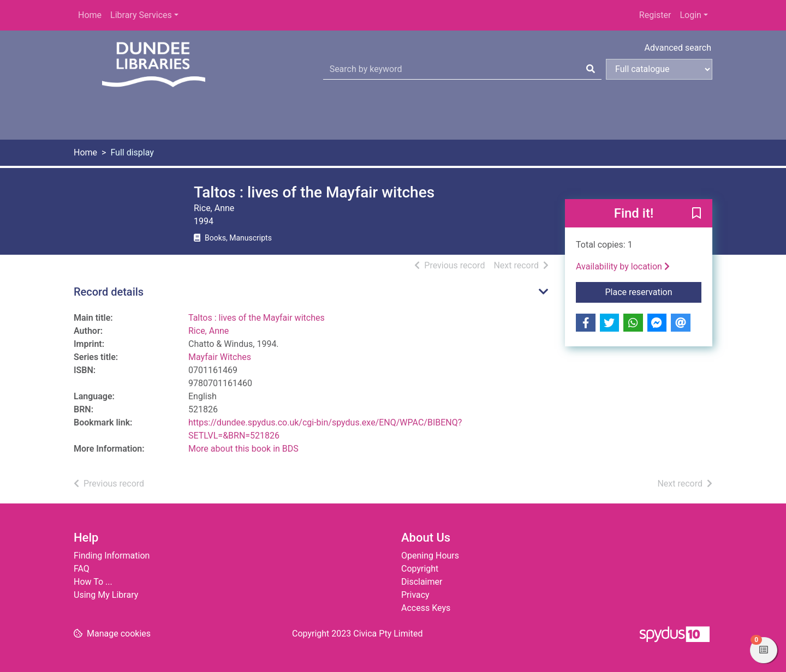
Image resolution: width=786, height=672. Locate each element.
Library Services (141, 15)
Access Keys (426, 608)
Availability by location (623, 266)
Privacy (415, 595)
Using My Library (106, 595)
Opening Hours (430, 556)
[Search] (591, 69)
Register (655, 15)
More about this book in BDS (243, 449)
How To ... (93, 582)
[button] (696, 214)
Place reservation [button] (654, 291)
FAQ (82, 569)
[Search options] (659, 69)
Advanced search (678, 48)
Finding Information (112, 556)
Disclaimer (422, 582)
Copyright (420, 569)
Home (90, 15)
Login (690, 15)
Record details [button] (109, 292)
